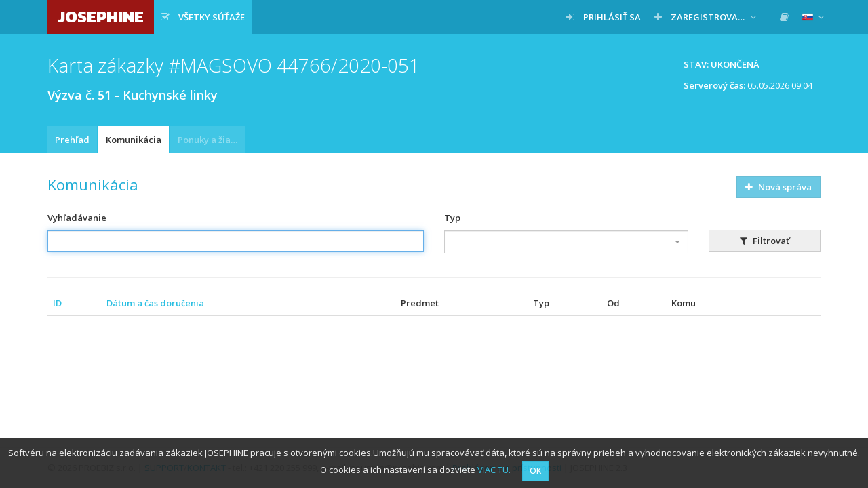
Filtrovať (765, 241)
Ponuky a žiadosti (211, 140)
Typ (452, 218)
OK (535, 471)
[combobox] (566, 242)
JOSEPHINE (101, 17)
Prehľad (72, 140)
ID (57, 303)
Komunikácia (134, 140)
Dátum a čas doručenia (155, 303)
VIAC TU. (494, 470)
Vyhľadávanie (77, 218)
